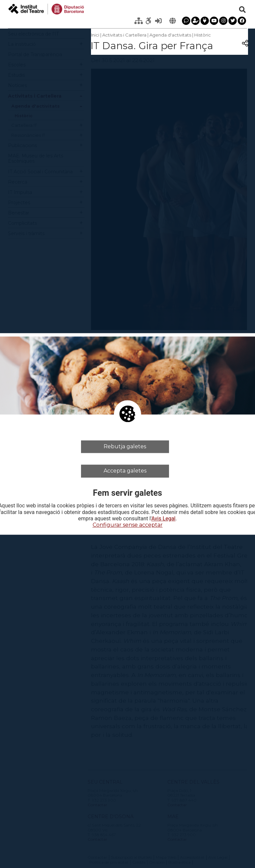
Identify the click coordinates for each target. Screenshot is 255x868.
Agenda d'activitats (170, 35)
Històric (203, 35)
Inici (95, 35)
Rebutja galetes (125, 446)
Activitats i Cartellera (124, 35)
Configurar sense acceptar (128, 525)
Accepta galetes (125, 471)
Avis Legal (164, 519)
